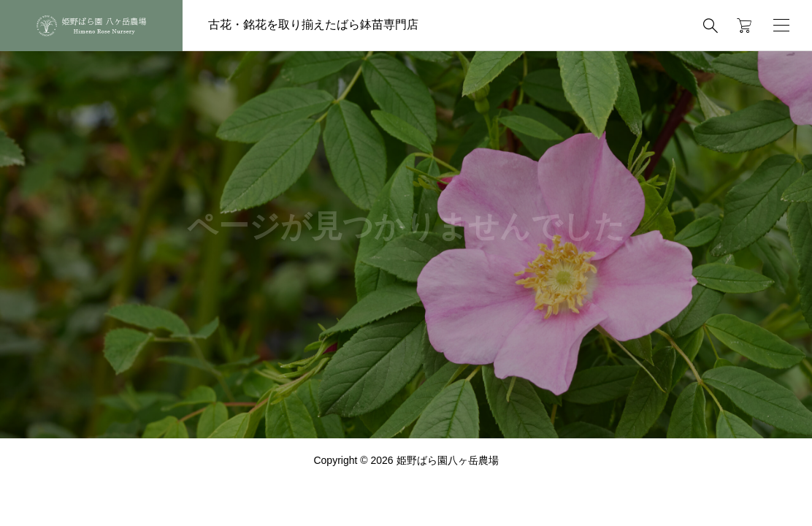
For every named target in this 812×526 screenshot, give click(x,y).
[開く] (781, 25)
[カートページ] (739, 26)
